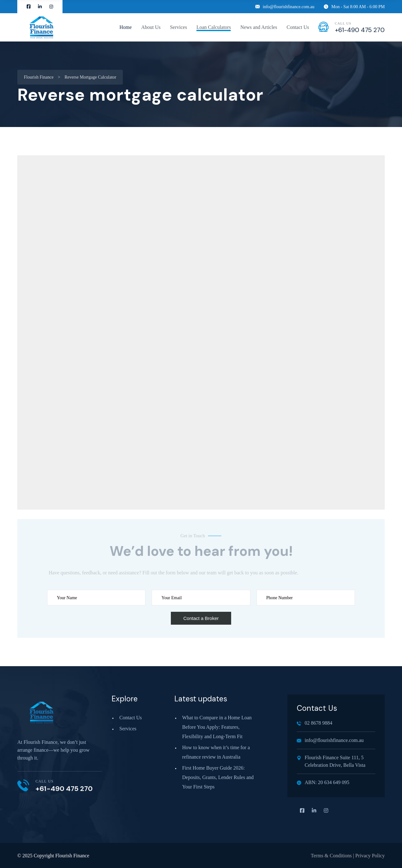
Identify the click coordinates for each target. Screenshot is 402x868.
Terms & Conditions (331, 856)
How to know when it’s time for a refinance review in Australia (216, 752)
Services (178, 27)
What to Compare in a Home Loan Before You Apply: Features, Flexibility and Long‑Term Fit (217, 727)
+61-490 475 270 (360, 30)
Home (125, 27)
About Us (151, 27)
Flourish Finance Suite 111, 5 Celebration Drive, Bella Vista (331, 761)
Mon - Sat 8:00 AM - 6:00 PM (354, 7)
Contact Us (298, 27)
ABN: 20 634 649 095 (323, 782)
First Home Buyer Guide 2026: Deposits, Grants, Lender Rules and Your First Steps (218, 777)
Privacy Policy (370, 856)
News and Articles (259, 27)
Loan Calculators (214, 27)
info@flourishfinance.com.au (285, 7)
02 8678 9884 (315, 723)
